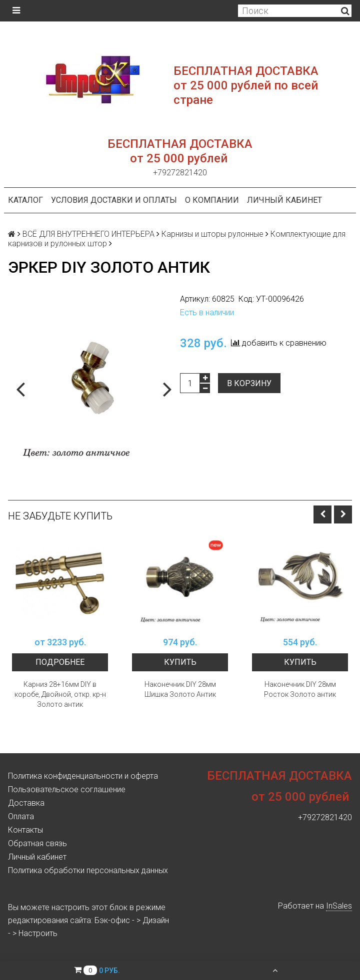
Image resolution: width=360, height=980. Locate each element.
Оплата (21, 816)
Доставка (26, 803)
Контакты (25, 830)
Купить (180, 662)
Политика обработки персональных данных (88, 870)
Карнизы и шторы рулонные (212, 234)
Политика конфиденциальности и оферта (83, 776)
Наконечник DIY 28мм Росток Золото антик (300, 689)
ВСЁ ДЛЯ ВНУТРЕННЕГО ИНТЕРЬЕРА (88, 234)
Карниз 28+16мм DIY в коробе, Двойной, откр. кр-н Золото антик (60, 694)
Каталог (25, 200)
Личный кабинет (284, 200)
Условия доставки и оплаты (114, 200)
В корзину (249, 383)
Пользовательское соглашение (67, 789)
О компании (212, 200)
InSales (339, 906)
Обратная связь (37, 843)
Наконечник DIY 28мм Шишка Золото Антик (180, 689)
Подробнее (60, 662)
